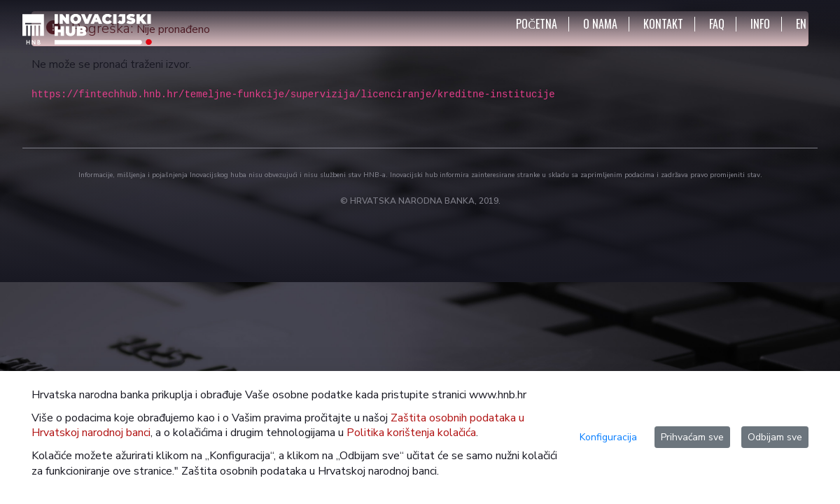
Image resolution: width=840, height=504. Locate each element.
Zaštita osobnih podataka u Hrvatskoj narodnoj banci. (310, 471)
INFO (760, 24)
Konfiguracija (608, 437)
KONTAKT (663, 24)
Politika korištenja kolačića (411, 433)
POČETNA (537, 24)
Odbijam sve (775, 437)
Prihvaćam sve (692, 437)
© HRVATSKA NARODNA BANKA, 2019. (420, 201)
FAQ (717, 24)
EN (801, 24)
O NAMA (600, 24)
